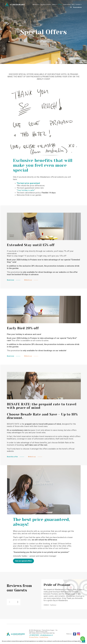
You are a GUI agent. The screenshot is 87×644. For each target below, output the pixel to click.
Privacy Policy (34, 637)
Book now (22, 280)
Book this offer (24, 457)
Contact (78, 4)
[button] (18, 593)
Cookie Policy (44, 637)
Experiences (67, 4)
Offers (60, 4)
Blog (73, 4)
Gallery (54, 4)
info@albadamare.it (47, 635)
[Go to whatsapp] (83, 639)
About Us (36, 4)
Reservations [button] (77, 7)
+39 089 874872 (34, 635)
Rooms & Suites (46, 4)
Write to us (40, 280)
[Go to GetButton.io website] (83, 642)
